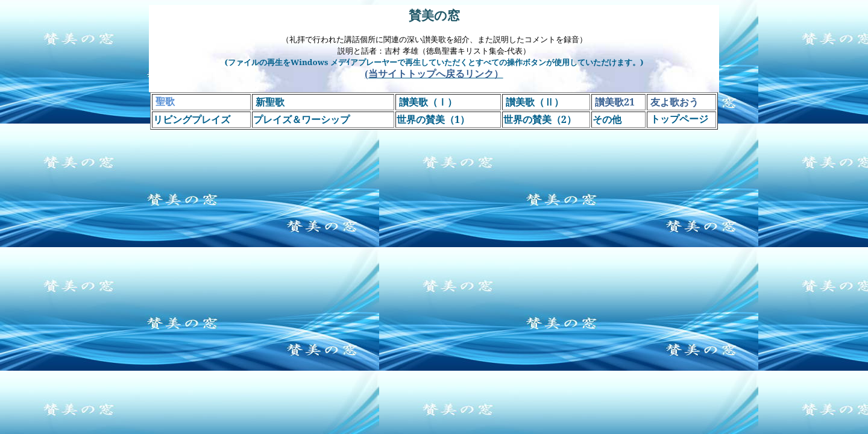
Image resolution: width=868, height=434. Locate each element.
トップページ (681, 119)
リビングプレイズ (192, 119)
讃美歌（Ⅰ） (428, 102)
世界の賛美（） (540, 119)
